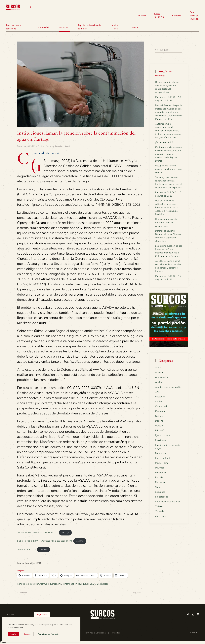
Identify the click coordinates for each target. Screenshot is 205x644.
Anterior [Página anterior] (22, 593)
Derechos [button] (64, 27)
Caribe (158, 402)
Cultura (159, 416)
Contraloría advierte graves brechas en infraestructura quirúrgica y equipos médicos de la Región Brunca (168, 154)
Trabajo (134, 27)
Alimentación (162, 377)
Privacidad (115, 633)
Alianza (159, 372)
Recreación (161, 482)
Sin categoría (162, 497)
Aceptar (13, 634)
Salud (67, 146)
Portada (142, 16)
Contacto (177, 16)
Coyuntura (160, 411)
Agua (52, 146)
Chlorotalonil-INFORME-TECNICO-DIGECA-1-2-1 (37, 532)
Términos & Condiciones (96, 633)
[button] (30, 7)
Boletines (160, 397)
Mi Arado (160, 468)
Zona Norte (161, 516)
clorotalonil (56, 584)
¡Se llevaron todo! (164, 142)
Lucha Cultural (163, 458)
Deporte (159, 421)
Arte (157, 392)
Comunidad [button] (43, 27)
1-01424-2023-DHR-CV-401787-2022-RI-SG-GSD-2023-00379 (44, 541)
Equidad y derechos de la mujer (90, 27)
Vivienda (160, 511)
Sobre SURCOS (159, 16)
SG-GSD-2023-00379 (26, 549)
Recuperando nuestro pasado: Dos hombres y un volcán (169, 169)
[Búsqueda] (169, 50)
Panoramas (161, 473)
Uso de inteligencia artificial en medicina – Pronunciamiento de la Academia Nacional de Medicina (166, 208)
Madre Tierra (115, 27)
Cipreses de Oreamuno (37, 584)
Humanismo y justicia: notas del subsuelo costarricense (166, 223)
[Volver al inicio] (13, 7)
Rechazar (27, 634)
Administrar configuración (48, 634)
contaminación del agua (74, 584)
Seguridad (160, 492)
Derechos (59, 146)
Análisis (159, 382)
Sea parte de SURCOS (195, 16)
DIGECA (92, 584)
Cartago (21, 584)
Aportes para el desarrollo (168, 387)
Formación (160, 453)
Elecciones (160, 440)
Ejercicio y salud (163, 435)
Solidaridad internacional (168, 502)
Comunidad (161, 406)
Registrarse (42, 614)
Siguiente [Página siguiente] (138, 593)
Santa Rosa (103, 584)
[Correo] (19, 614)
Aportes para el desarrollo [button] (17, 27)
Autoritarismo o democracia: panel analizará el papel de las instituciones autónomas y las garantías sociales (168, 131)
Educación (160, 431)
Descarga (65, 532)
